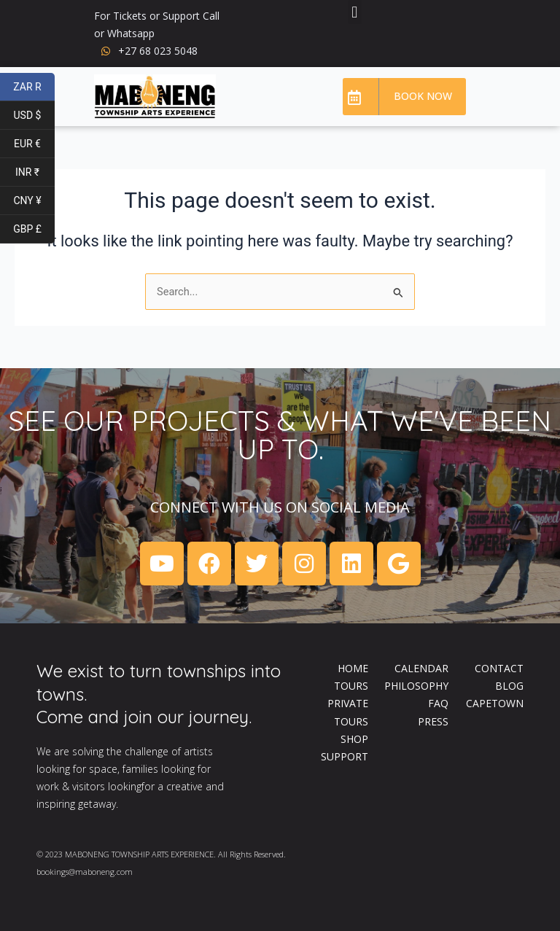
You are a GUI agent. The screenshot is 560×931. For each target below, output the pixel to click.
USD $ (34, 116)
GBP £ (34, 229)
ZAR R (34, 87)
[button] (355, 12)
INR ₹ (35, 172)
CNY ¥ (34, 201)
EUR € (34, 144)
